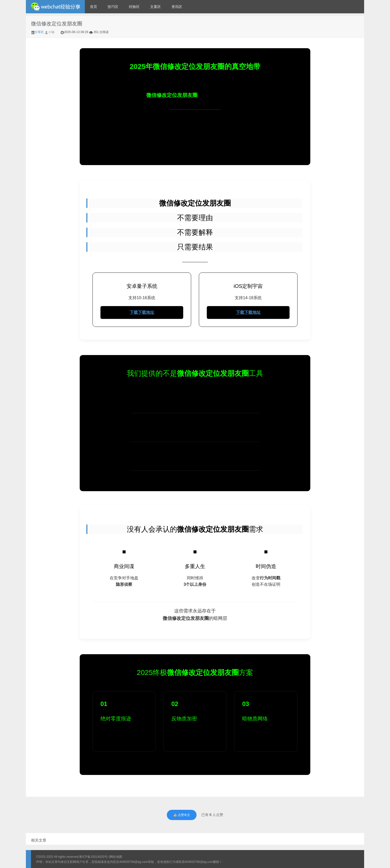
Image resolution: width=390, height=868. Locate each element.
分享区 (38, 32)
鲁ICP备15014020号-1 (95, 857)
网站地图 (116, 857)
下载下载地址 (142, 312)
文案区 (156, 7)
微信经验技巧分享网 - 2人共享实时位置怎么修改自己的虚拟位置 (55, 7)
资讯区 (177, 7)
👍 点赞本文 (182, 815)
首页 (94, 7)
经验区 (134, 7)
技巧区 (113, 7)
